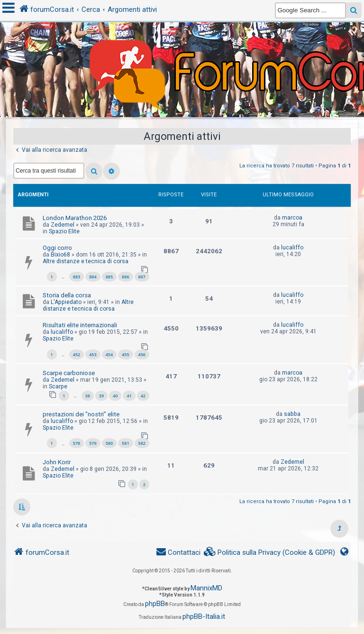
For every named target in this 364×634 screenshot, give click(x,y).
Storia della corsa (67, 295)
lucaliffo (292, 248)
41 (129, 396)
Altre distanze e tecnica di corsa (86, 261)
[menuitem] (270, 553)
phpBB (155, 604)
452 (77, 354)
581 (125, 443)
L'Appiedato (66, 302)
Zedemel (63, 225)
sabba (292, 414)
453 (93, 354)
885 (109, 277)
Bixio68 (60, 255)
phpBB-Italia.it (204, 616)
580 (109, 443)
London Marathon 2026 (75, 218)
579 (93, 443)
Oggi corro (57, 248)
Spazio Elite (64, 231)
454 (109, 354)
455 (125, 354)
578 (77, 443)
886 (125, 277)
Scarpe (58, 386)
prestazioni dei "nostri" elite (81, 414)
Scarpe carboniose (69, 373)
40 (115, 396)
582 (142, 443)
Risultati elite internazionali (80, 325)
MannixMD (206, 588)
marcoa (292, 218)
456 (142, 354)
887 (142, 277)
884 (93, 277)
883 (77, 277)
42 (143, 396)
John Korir (57, 462)
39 (101, 396)
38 (88, 396)
